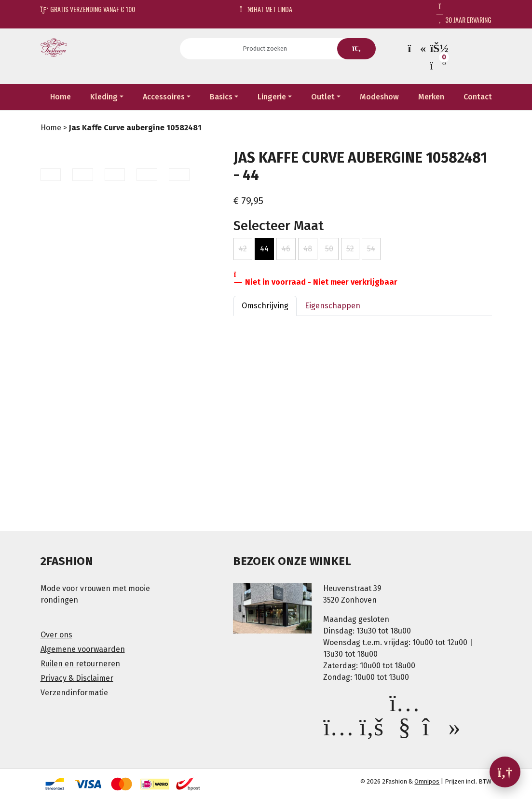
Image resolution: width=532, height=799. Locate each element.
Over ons (56, 635)
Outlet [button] (323, 97)
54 (371, 249)
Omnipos (427, 781)
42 (243, 249)
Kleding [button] (104, 97)
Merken (431, 97)
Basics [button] (221, 97)
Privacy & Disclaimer (77, 678)
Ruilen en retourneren (80, 664)
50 (329, 249)
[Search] (268, 49)
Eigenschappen (333, 306)
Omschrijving (265, 306)
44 (264, 249)
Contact (478, 97)
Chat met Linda (266, 9)
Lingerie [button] (272, 97)
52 (350, 249)
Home (61, 97)
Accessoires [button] (164, 97)
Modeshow (379, 97)
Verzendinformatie (74, 693)
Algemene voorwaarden (83, 649)
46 (286, 249)
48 (308, 249)
